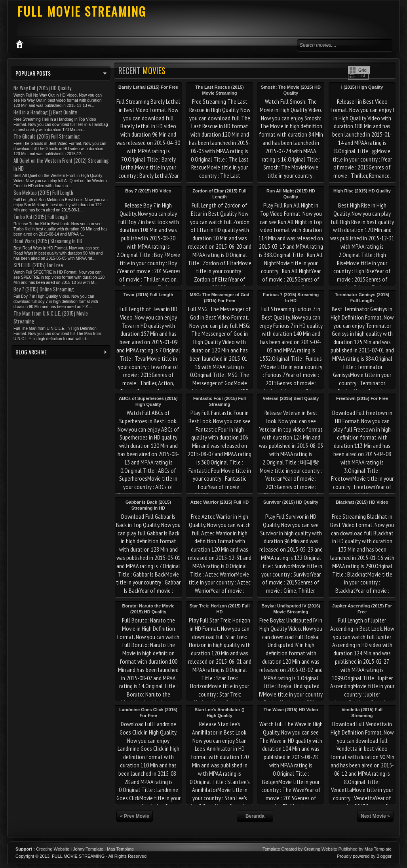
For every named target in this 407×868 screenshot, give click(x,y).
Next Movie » (375, 816)
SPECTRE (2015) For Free (38, 265)
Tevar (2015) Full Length (148, 295)
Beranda (255, 816)
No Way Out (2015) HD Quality (42, 88)
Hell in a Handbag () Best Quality (45, 112)
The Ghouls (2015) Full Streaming (47, 136)
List (362, 76)
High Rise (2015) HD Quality (362, 191)
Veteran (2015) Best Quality (291, 398)
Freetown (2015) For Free (362, 398)
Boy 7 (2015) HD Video (148, 191)
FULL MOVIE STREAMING (82, 11)
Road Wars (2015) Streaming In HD (48, 241)
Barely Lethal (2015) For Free (148, 87)
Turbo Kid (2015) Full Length (41, 217)
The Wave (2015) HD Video (291, 710)
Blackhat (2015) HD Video (362, 502)
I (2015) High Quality (362, 87)
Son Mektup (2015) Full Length (43, 192)
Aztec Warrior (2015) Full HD (220, 502)
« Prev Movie (134, 816)
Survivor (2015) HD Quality (291, 502)
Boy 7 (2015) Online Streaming (44, 289)
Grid (362, 70)
